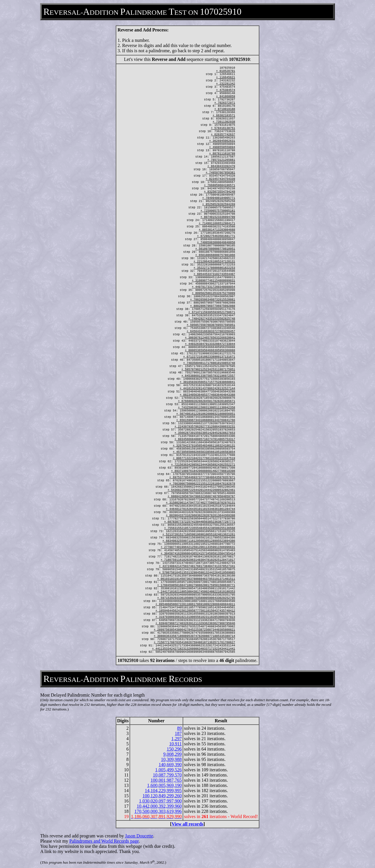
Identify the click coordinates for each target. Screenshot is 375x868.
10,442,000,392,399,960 (159, 806)
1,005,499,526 (168, 770)
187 (178, 733)
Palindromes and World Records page (104, 841)
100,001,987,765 (166, 780)
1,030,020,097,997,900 (160, 801)
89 (179, 728)
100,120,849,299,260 (162, 796)
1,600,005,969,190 (164, 785)
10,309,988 (171, 759)
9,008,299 (172, 754)
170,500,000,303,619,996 (158, 811)
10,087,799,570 (167, 775)
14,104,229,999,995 (163, 791)
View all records (187, 824)
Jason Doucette (139, 836)
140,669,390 (170, 765)
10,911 (176, 744)
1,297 (177, 739)
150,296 (174, 749)
